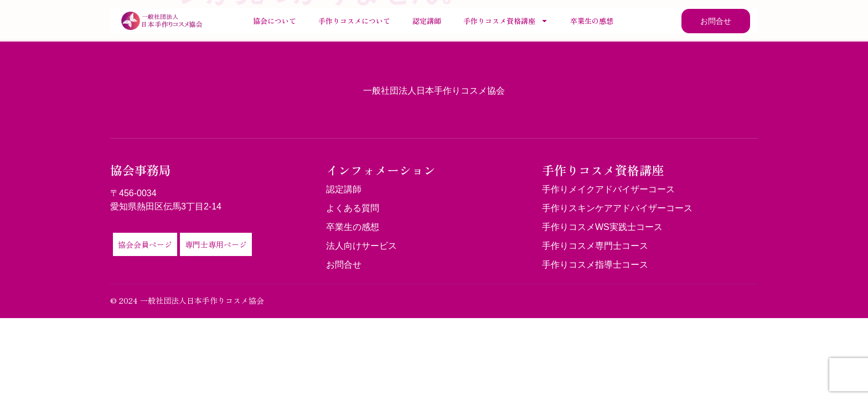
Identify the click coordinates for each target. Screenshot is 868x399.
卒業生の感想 (592, 21)
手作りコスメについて (354, 21)
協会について (275, 21)
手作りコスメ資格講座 (506, 21)
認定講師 (427, 21)
